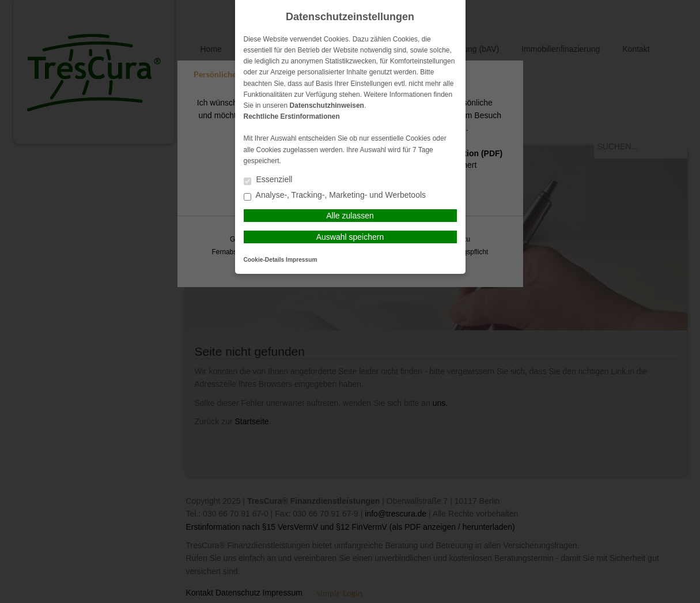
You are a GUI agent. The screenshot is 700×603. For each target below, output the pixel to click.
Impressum (301, 260)
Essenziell (268, 180)
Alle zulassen (350, 216)
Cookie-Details (264, 260)
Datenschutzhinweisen (327, 105)
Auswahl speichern (350, 237)
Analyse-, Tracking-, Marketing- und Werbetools (335, 196)
